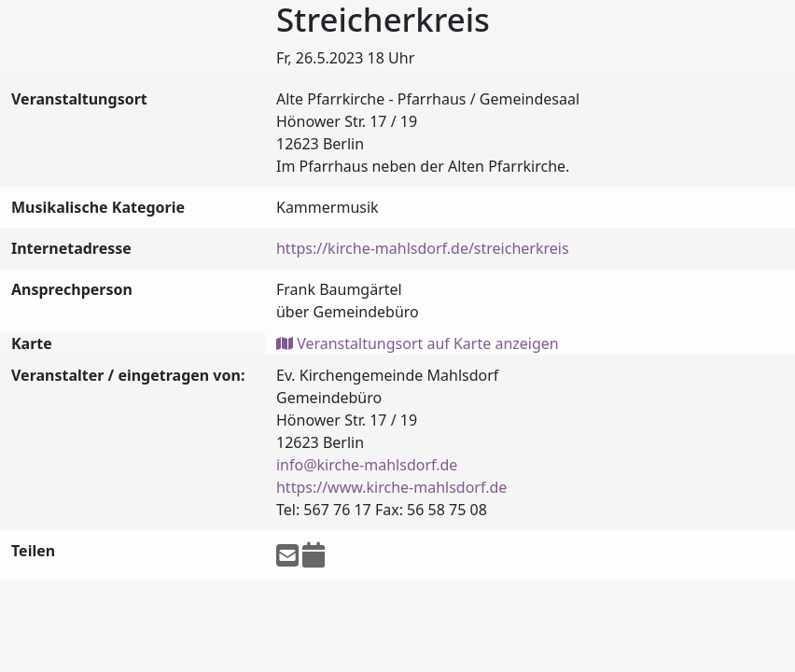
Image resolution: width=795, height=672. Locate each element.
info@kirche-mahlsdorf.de (367, 465)
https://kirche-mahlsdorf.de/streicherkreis (423, 248)
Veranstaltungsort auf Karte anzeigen (418, 343)
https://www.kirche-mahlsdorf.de (391, 487)
